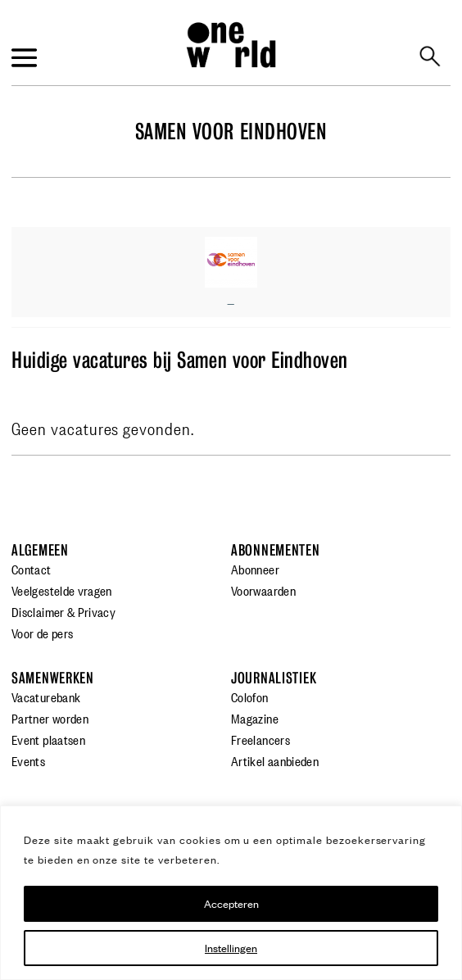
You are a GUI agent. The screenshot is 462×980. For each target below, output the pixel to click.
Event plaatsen (48, 739)
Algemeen (40, 550)
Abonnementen (276, 550)
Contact (32, 569)
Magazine (255, 718)
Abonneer (255, 569)
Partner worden (50, 718)
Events (28, 760)
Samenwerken (53, 678)
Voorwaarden (263, 590)
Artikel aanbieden (275, 760)
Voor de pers (42, 633)
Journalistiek (274, 678)
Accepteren (231, 903)
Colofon (250, 696)
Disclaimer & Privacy (63, 611)
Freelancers (260, 739)
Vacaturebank (46, 696)
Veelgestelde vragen (62, 590)
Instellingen (231, 948)
